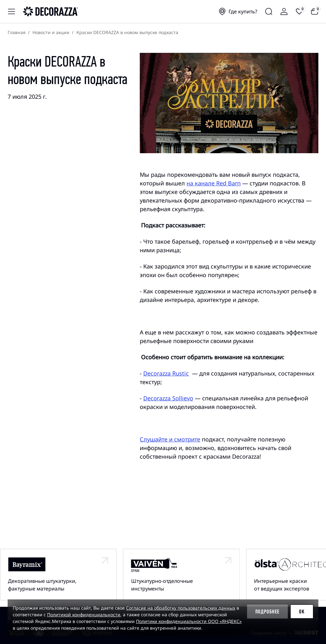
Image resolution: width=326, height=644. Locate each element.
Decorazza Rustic (166, 373)
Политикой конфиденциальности (84, 615)
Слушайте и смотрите (170, 439)
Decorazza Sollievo (168, 398)
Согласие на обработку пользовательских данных (181, 608)
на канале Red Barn (214, 183)
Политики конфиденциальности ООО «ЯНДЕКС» (189, 621)
